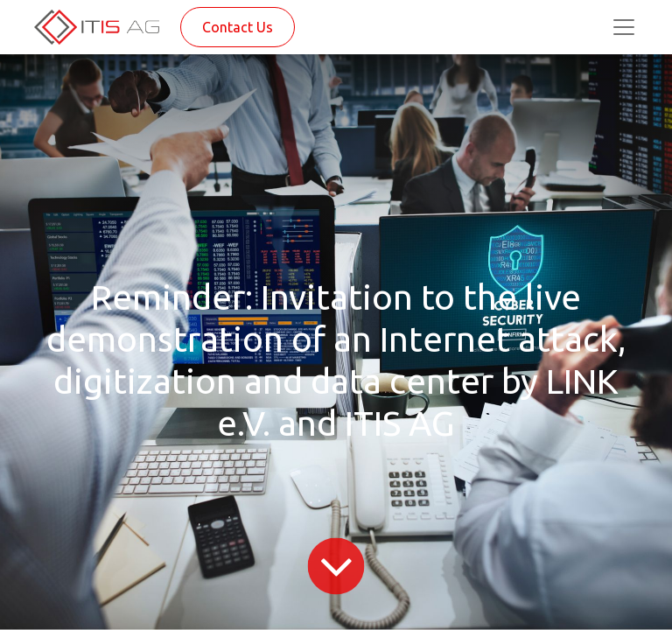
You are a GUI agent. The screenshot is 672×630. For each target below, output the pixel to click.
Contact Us (238, 27)
